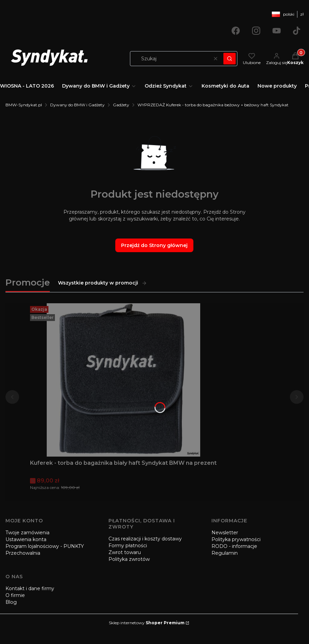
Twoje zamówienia (27, 533)
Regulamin (225, 553)
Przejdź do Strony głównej (154, 245)
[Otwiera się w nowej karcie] (236, 31)
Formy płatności (128, 546)
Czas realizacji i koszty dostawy (145, 539)
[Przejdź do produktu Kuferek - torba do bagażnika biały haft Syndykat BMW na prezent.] (123, 380)
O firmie (15, 595)
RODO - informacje (234, 546)
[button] (230, 59)
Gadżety (121, 105)
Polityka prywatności (236, 539)
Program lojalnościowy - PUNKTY (45, 546)
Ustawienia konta (26, 539)
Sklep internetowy (147, 623)
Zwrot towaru (125, 552)
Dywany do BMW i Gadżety (77, 105)
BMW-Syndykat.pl (24, 105)
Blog (11, 602)
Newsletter (225, 533)
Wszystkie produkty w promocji (102, 283)
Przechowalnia (23, 553)
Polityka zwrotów (129, 559)
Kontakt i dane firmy (30, 588)
